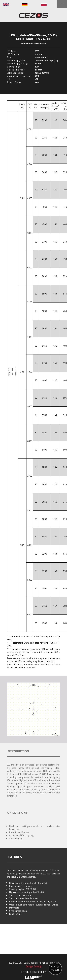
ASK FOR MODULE (55, 968)
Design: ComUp (34, 966)
